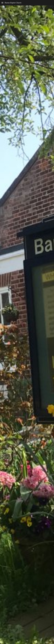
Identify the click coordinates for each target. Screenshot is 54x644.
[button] (2, 3)
